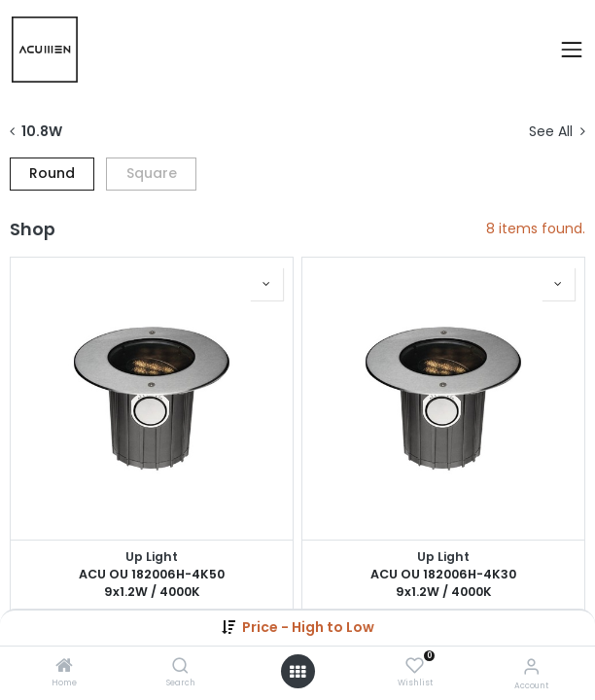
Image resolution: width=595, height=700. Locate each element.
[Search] (180, 667)
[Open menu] (297, 672)
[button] (308, 627)
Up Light (152, 557)
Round (52, 173)
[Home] (64, 667)
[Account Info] (531, 666)
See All (557, 132)
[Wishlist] (415, 666)
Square (152, 173)
